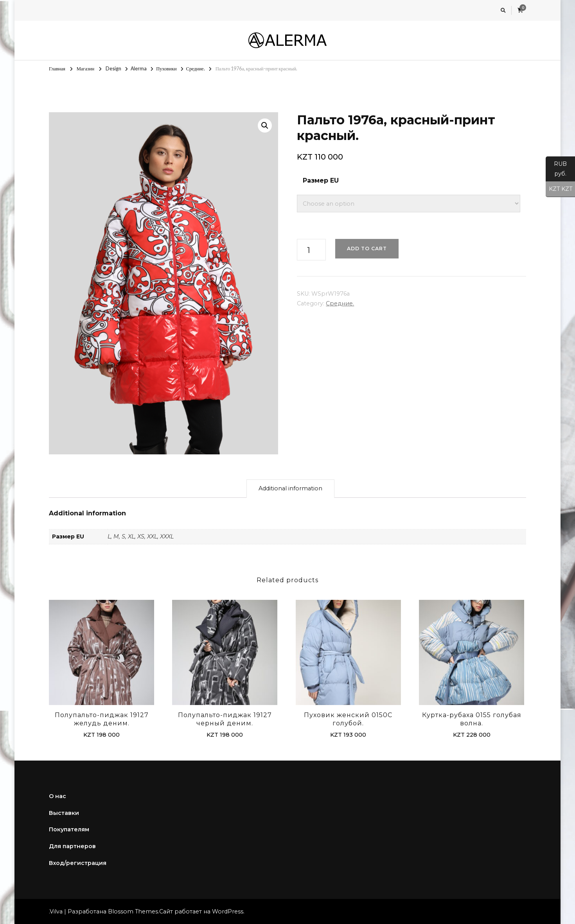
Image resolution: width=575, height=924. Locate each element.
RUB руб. (556, 171)
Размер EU (321, 180)
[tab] (290, 489)
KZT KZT (559, 189)
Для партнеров (72, 846)
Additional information (290, 488)
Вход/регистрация (78, 863)
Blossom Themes (133, 911)
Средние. (340, 303)
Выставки (64, 813)
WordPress (228, 911)
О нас (57, 796)
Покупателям (69, 829)
